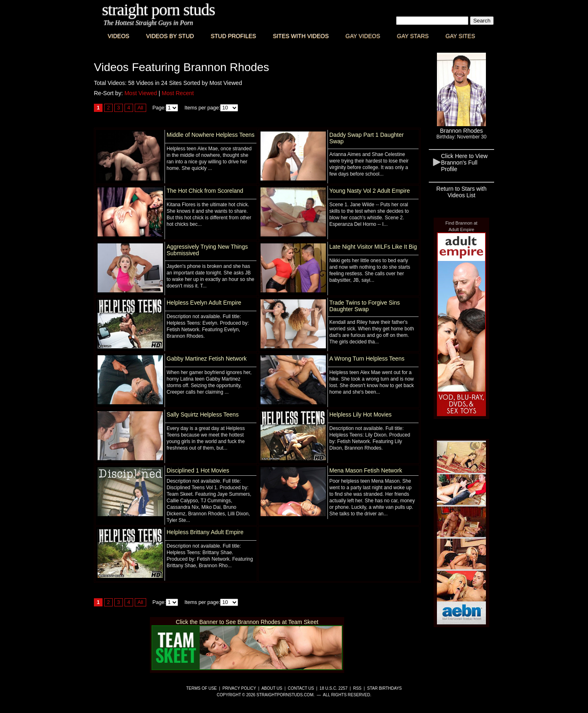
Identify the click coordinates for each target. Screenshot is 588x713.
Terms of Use (202, 688)
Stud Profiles (233, 36)
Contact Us (301, 688)
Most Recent (178, 93)
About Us (272, 688)
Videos (119, 36)
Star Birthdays (384, 688)
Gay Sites (460, 36)
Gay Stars (413, 36)
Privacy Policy (239, 688)
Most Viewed (141, 93)
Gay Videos (363, 36)
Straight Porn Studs (159, 10)
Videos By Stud (170, 36)
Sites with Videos (301, 36)
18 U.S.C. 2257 (334, 688)
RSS (357, 688)
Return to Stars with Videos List (462, 192)
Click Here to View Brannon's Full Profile (464, 163)
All (140, 108)
